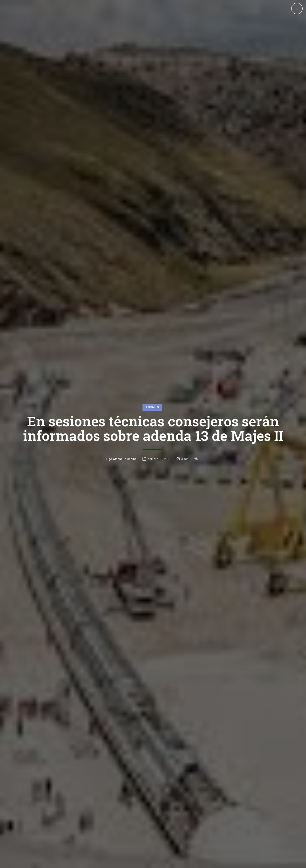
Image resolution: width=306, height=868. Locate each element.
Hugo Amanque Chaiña (121, 449)
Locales (152, 397)
